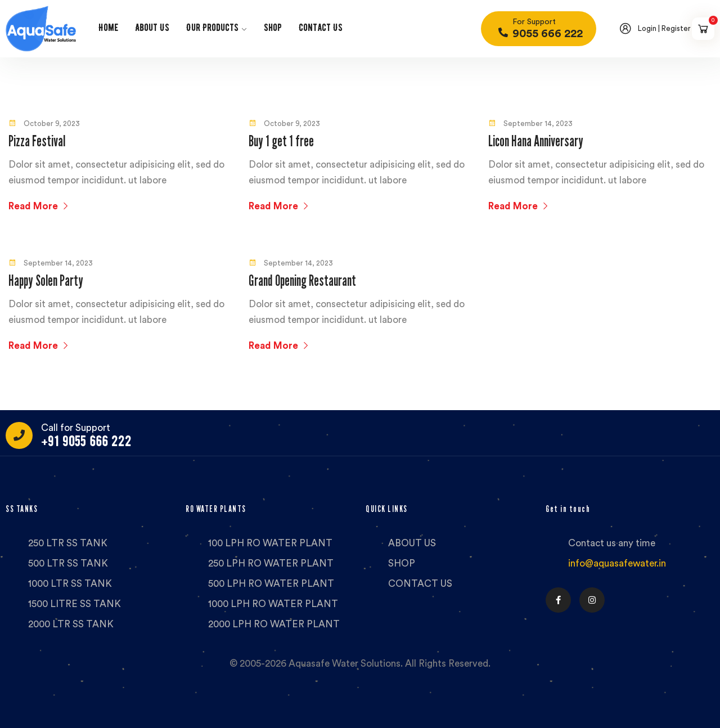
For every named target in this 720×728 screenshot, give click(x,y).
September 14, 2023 (530, 123)
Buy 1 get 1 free (281, 141)
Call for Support (76, 428)
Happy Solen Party (46, 280)
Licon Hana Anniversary (536, 141)
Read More (39, 206)
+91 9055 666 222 (86, 441)
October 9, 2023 (44, 123)
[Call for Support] (19, 435)
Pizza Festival (37, 141)
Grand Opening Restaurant (302, 280)
